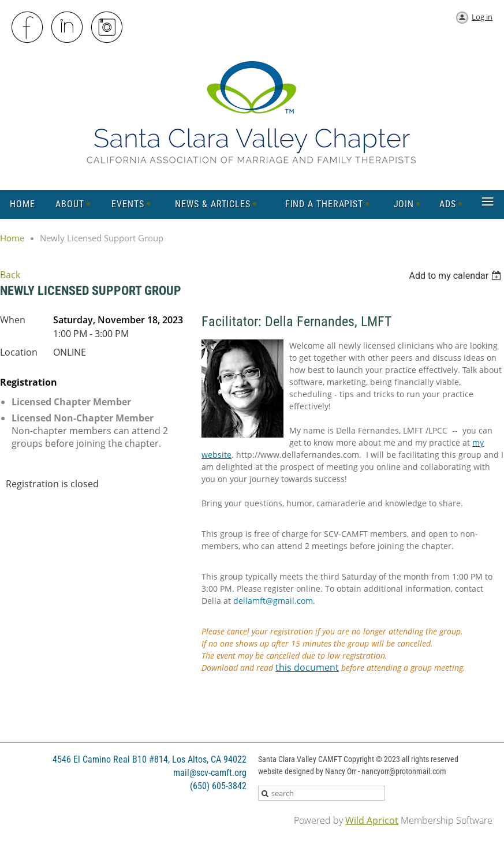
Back (10, 275)
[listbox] (456, 276)
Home (12, 238)
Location (19, 352)
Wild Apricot (372, 820)
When (13, 320)
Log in (482, 17)
